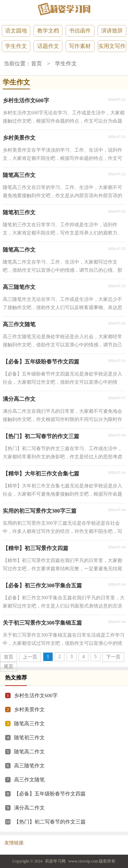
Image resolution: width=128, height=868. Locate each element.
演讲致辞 (112, 31)
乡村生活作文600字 (36, 695)
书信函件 (80, 31)
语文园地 (16, 31)
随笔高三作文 (29, 724)
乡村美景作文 (29, 710)
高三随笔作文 (29, 766)
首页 (37, 64)
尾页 (9, 667)
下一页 (113, 657)
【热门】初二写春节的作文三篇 (50, 822)
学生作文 (16, 46)
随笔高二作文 (29, 752)
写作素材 (80, 46)
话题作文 (48, 46)
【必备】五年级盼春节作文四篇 (50, 794)
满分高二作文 (29, 808)
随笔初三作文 (29, 738)
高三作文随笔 (29, 780)
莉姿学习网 (55, 861)
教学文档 (48, 31)
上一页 (30, 657)
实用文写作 (112, 46)
